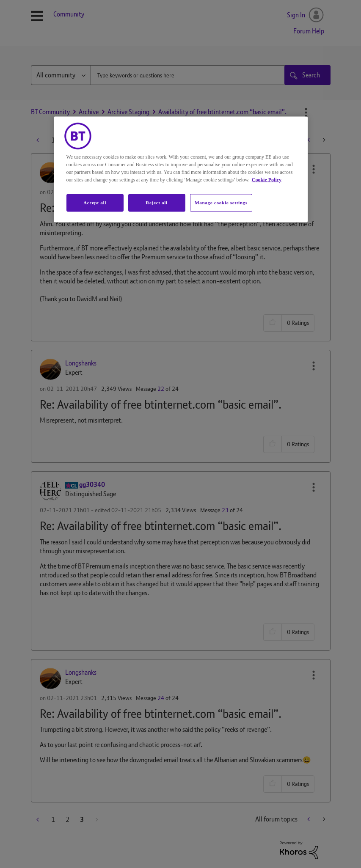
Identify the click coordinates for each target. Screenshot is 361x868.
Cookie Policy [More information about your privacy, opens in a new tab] (267, 179)
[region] (181, 169)
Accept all (95, 202)
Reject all (156, 202)
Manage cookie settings (221, 202)
